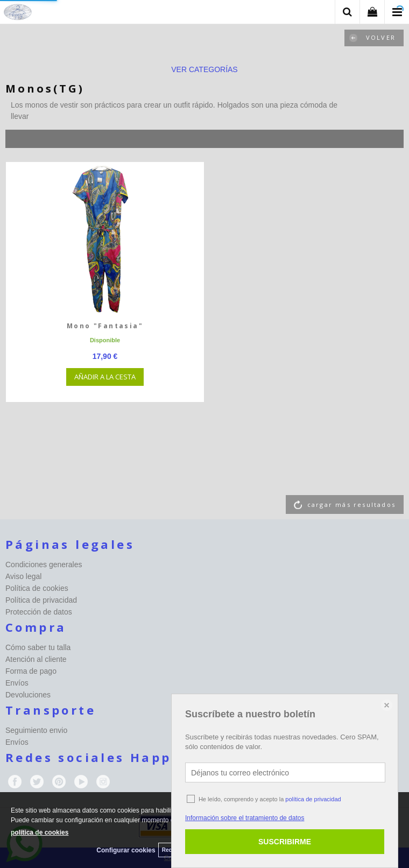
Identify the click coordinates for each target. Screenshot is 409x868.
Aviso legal (23, 576)
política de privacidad (313, 799)
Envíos (17, 683)
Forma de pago (31, 671)
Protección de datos (39, 612)
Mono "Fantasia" (105, 326)
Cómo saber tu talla (38, 647)
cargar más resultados (351, 504)
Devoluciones (28, 695)
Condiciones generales (44, 564)
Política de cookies (37, 588)
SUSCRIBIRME (285, 842)
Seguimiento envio (36, 730)
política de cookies (40, 832)
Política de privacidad (41, 600)
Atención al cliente (36, 659)
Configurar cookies (126, 850)
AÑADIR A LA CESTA (105, 377)
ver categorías (204, 69)
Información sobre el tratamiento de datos (245, 818)
